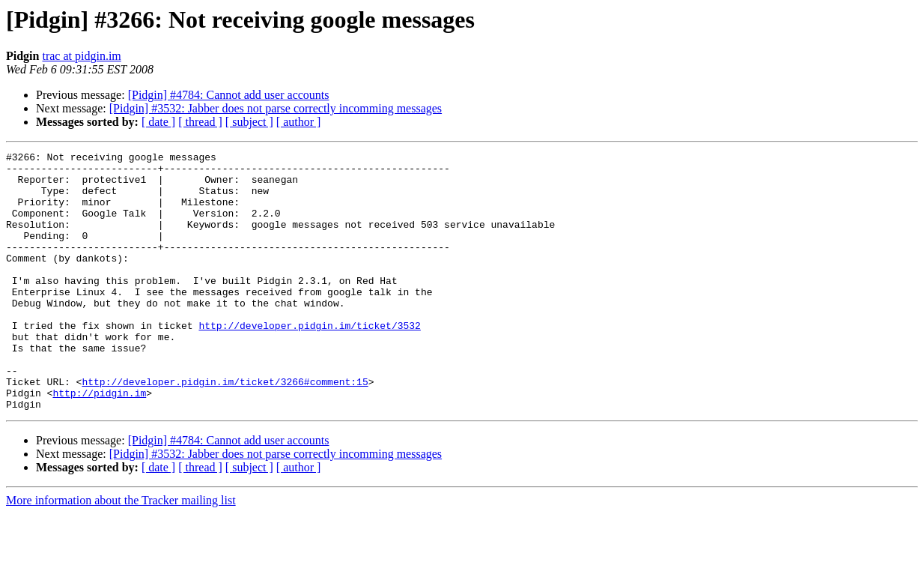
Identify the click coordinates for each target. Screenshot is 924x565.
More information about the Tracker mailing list (121, 552)
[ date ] (158, 122)
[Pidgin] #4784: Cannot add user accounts (229, 95)
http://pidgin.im (99, 442)
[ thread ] (200, 122)
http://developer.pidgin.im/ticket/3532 (309, 361)
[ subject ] (249, 122)
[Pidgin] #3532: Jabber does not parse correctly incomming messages (276, 108)
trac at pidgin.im (81, 56)
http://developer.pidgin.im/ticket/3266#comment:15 (225, 429)
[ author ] (299, 122)
